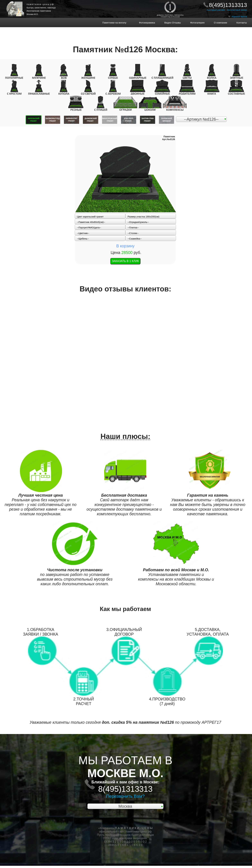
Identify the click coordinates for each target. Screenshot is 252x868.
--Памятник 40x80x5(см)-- (91, 222)
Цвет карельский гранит (90, 217)
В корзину (125, 246)
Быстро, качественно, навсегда (41, 8)
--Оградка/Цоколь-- (138, 222)
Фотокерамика (148, 23)
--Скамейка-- (135, 239)
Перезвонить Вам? (125, 796)
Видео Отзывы (171, 23)
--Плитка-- (133, 227)
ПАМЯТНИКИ (18, 2)
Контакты (240, 23)
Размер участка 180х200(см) (144, 217)
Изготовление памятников (39, 11)
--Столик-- (133, 233)
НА (19, 5)
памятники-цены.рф (139, 831)
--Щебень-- (83, 239)
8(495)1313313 (228, 5)
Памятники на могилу (119, 23)
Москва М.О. (33, 14)
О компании (218, 23)
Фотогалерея (195, 23)
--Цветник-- (83, 233)
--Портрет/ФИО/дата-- (89, 227)
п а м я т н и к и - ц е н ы (40, 4)
